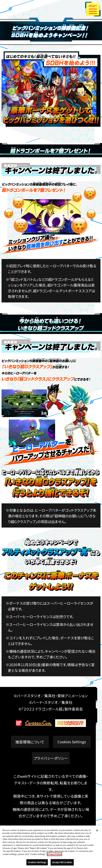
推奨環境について (30, 742)
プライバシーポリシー (51, 758)
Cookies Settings (72, 742)
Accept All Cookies (62, 863)
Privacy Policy (54, 855)
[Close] (97, 831)
